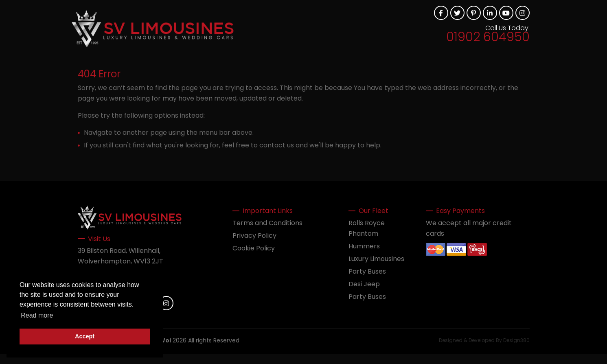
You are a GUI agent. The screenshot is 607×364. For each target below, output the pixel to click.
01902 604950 (488, 37)
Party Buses (367, 271)
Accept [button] (85, 336)
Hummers (364, 246)
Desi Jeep (364, 284)
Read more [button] (37, 315)
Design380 (516, 340)
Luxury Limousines (376, 259)
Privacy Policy (254, 236)
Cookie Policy (254, 248)
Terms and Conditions (267, 223)
